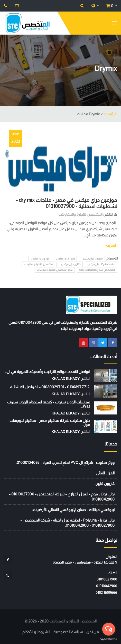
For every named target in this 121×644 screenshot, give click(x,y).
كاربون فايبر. (105, 484)
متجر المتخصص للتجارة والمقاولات (55, 270)
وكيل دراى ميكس (65, 259)
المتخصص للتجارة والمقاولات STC (97, 270)
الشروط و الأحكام (36, 632)
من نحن (93, 632)
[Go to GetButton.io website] (109, 639)
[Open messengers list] (109, 629)
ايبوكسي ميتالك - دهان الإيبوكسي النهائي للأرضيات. (73, 510)
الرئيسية (110, 114)
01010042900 (107, 586)
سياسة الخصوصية (68, 632)
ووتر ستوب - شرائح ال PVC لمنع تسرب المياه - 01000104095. (65, 463)
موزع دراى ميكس (40, 259)
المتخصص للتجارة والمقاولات (81, 214)
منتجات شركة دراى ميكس (101, 264)
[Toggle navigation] (115, 24)
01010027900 (107, 579)
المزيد (110, 245)
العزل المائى (105, 473)
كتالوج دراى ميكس (71, 264)
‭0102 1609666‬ (106, 593)
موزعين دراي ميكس (92, 259)
